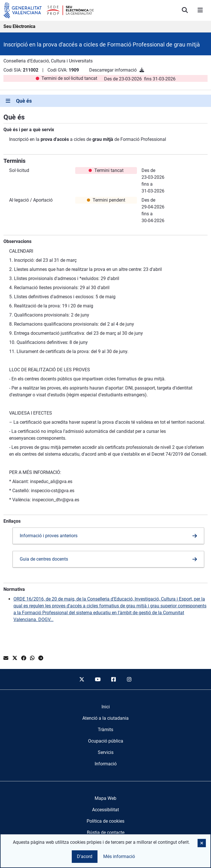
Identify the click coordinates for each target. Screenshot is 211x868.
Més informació (119, 856)
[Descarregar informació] (142, 70)
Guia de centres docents (44, 559)
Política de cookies (105, 821)
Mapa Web (105, 798)
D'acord (85, 856)
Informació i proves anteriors (49, 536)
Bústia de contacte (106, 832)
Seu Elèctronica (19, 26)
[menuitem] (106, 707)
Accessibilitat (105, 810)
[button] (202, 843)
